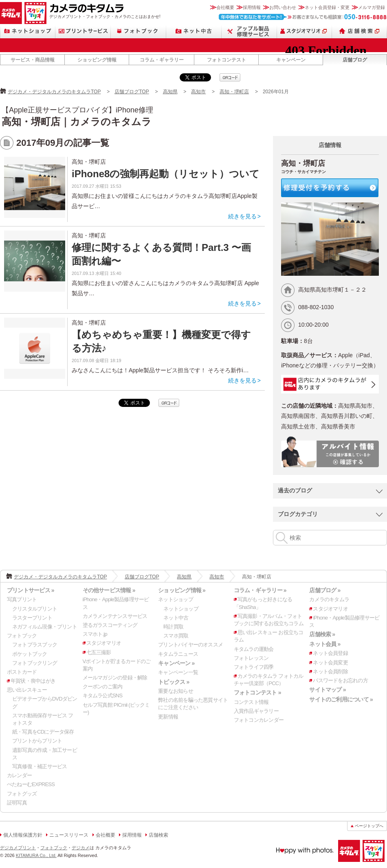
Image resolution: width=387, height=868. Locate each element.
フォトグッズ (22, 794)
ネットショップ (28, 31)
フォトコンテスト (226, 60)
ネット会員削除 (330, 671)
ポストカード (22, 672)
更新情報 (168, 717)
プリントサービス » (31, 590)
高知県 (170, 92)
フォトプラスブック (35, 645)
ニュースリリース (69, 835)
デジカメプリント (18, 848)
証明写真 (17, 803)
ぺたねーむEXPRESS (31, 784)
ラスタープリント (32, 618)
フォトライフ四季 (254, 667)
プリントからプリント (37, 741)
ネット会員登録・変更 (327, 7)
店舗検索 (360, 31)
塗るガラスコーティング (110, 625)
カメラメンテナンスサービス (115, 616)
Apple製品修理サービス (249, 31)
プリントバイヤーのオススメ (190, 645)
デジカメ (81, 848)
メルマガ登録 (372, 7)
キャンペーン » (176, 663)
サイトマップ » (327, 690)
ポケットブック (30, 654)
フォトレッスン (251, 658)
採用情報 (252, 7)
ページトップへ (369, 826)
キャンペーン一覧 (178, 672)
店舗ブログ (355, 60)
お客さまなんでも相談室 (303, 17)
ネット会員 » (325, 644)
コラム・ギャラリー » (260, 590)
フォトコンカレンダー (259, 720)
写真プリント (22, 599)
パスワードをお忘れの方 (340, 680)
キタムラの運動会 (254, 649)
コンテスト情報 (251, 702)
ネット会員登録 (330, 653)
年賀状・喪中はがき (33, 681)
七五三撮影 (99, 652)
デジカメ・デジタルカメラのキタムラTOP (54, 92)
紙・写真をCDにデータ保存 (43, 732)
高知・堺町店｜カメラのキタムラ (77, 122)
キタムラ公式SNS (103, 695)
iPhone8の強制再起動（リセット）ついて (166, 174)
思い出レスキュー (27, 690)
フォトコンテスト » (257, 692)
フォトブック (139, 31)
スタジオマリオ (35, 13)
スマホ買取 (176, 636)
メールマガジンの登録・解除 (115, 678)
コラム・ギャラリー (162, 60)
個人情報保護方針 (23, 835)
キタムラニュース (178, 654)
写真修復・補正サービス (40, 766)
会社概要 (225, 7)
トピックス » (174, 682)
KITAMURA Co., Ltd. (36, 855)
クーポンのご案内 (103, 687)
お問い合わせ (283, 7)
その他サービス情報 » (109, 590)
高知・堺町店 (234, 92)
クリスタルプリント (35, 609)
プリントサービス (83, 31)
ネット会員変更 (330, 663)
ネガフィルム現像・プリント (45, 627)
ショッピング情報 (97, 60)
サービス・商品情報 (33, 60)
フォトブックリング (35, 663)
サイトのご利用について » (341, 699)
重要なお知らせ (176, 691)
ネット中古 (194, 31)
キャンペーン (291, 60)
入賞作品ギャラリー (256, 711)
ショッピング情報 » (182, 590)
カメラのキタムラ (11, 13)
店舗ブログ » (325, 590)
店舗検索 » (322, 634)
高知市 (198, 92)
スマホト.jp (95, 634)
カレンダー (19, 775)
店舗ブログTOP (132, 92)
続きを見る (242, 216)
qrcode (230, 77)
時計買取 (173, 627)
